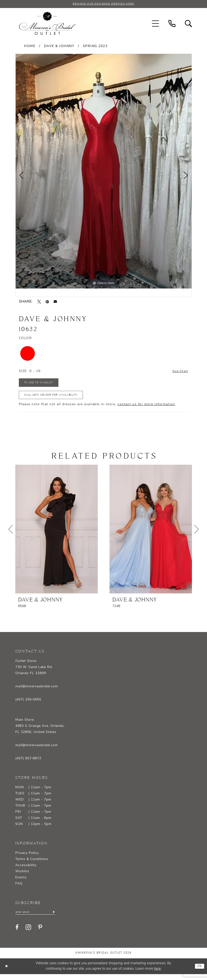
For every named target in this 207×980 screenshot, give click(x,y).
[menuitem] (155, 24)
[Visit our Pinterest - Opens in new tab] (40, 933)
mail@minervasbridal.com (37, 691)
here (157, 975)
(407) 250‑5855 (28, 705)
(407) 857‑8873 (28, 763)
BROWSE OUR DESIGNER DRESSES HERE (103, 4)
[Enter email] (39, 917)
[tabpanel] (104, 172)
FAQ (19, 889)
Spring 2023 (95, 47)
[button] (155, 24)
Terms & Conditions (32, 864)
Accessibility (26, 870)
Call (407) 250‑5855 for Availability (57, 399)
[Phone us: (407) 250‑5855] (172, 24)
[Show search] (188, 24)
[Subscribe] (61, 917)
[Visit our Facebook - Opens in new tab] (17, 933)
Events (21, 882)
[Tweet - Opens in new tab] (39, 302)
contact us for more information (146, 409)
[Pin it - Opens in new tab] (47, 302)
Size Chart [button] (179, 372)
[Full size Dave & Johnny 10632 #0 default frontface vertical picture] (104, 172)
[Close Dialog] (7, 972)
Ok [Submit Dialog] (199, 972)
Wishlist (22, 876)
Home (30, 47)
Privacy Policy (27, 858)
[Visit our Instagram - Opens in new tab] (28, 933)
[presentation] (57, 534)
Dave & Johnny (59, 47)
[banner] (47, 24)
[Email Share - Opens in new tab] (55, 302)
